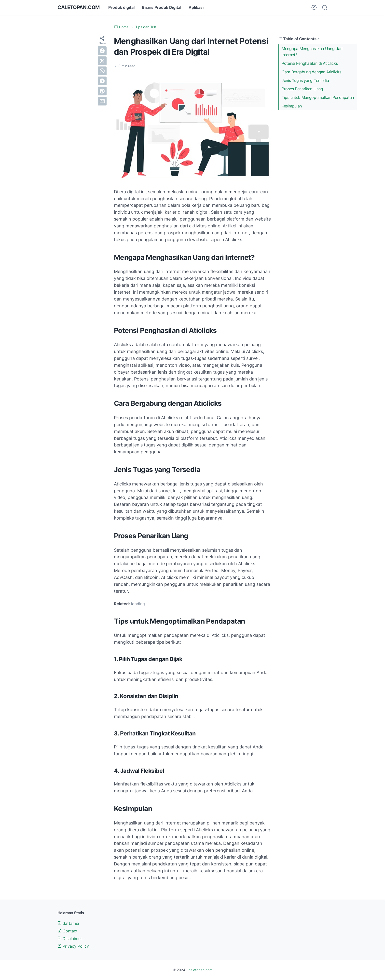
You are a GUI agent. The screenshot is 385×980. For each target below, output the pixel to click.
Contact (68, 931)
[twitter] (102, 61)
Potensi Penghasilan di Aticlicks (310, 63)
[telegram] (102, 81)
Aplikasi (196, 7)
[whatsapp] (102, 71)
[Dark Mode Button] (314, 7)
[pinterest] (102, 91)
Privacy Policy (73, 946)
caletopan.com (79, 7)
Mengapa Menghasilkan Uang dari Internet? (312, 52)
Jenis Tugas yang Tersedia (305, 80)
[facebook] (102, 51)
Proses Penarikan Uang (302, 89)
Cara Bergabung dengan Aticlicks (311, 72)
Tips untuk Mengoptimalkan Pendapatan (318, 97)
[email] (102, 101)
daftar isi (68, 923)
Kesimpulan (292, 106)
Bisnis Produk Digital (162, 7)
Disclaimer (70, 939)
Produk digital (121, 7)
